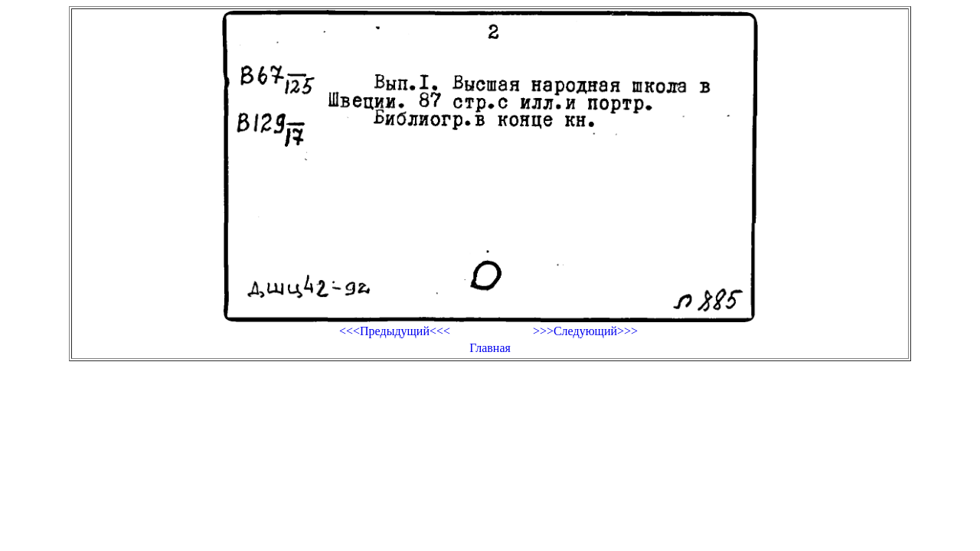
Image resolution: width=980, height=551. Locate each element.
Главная (490, 348)
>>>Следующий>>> (585, 331)
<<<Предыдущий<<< (395, 331)
